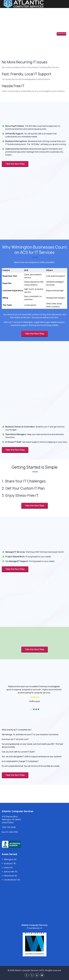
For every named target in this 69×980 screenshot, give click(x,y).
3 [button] (36, 709)
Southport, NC (10, 863)
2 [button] (34, 709)
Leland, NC (8, 868)
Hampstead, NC (10, 876)
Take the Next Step (61, 34)
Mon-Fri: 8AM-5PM (10, 832)
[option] (34, 694)
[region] (34, 286)
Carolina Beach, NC (12, 880)
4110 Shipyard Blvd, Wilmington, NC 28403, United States (11, 820)
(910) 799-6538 (9, 827)
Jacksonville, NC (11, 872)
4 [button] (38, 709)
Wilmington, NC (10, 859)
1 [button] (31, 709)
